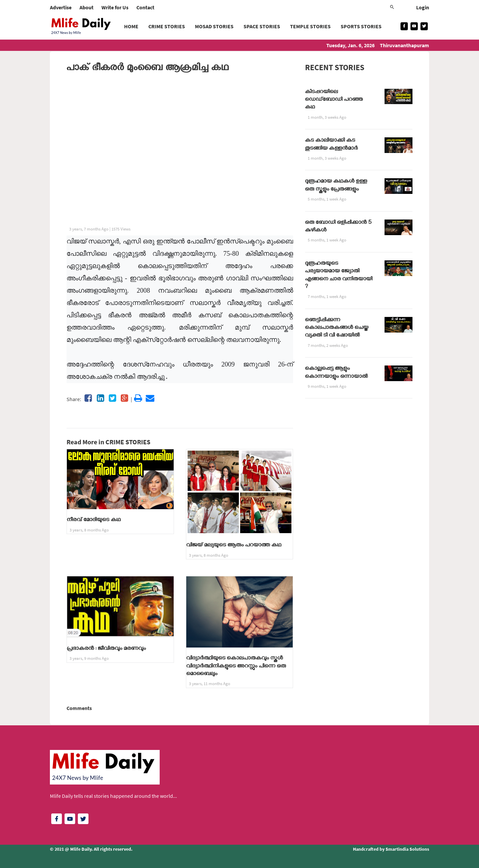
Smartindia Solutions (407, 849)
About (86, 7)
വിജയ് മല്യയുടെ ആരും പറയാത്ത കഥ (234, 546)
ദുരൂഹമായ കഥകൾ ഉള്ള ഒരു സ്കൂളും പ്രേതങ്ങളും (336, 186)
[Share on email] (150, 398)
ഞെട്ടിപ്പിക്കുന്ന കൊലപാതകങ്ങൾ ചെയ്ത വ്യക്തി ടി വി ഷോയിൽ (337, 328)
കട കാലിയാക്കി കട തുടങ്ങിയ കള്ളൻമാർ (331, 145)
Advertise (61, 7)
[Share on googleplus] (124, 398)
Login (423, 7)
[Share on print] (138, 398)
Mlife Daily (81, 849)
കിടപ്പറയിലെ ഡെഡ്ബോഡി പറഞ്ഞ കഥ (334, 100)
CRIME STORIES (167, 26)
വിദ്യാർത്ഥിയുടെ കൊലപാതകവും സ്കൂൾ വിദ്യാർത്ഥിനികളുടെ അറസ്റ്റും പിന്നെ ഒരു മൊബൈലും (236, 667)
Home (131, 26)
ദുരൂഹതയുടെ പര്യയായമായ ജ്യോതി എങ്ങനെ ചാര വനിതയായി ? (339, 276)
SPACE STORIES (262, 26)
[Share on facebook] (88, 398)
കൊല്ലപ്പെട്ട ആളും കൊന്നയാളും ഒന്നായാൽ (336, 373)
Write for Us (115, 7)
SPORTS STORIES (361, 26)
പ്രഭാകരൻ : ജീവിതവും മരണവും (106, 649)
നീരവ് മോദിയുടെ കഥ (94, 520)
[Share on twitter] (112, 398)
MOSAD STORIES (214, 26)
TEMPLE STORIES (310, 26)
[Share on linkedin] (100, 398)
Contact (145, 7)
